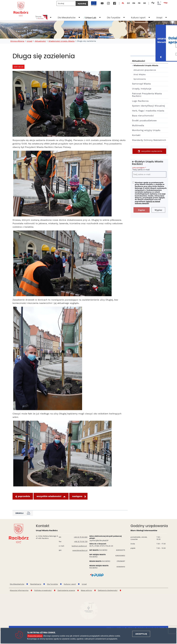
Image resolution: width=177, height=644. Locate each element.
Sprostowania (140, 79)
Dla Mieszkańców (67, 18)
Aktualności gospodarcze (145, 70)
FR (139, 3)
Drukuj (23, 513)
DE (145, 3)
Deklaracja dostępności (108, 590)
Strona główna (17, 41)
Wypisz (158, 210)
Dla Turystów (114, 18)
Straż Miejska (140, 74)
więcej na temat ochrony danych (147, 202)
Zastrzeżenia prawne (66, 590)
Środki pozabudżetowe (144, 120)
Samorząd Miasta (141, 84)
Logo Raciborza (140, 101)
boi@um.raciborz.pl (79, 546)
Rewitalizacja (36, 584)
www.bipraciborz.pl (80, 550)
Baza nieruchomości (143, 116)
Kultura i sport (138, 18)
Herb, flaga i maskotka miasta (148, 111)
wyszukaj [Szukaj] (82, 4)
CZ (128, 3)
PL (123, 3)
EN (134, 3)
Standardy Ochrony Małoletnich (149, 140)
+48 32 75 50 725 (81, 542)
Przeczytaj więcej (35, 636)
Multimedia (138, 125)
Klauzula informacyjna (19, 590)
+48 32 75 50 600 (81, 537)
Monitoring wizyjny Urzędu (146, 130)
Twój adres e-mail (149, 169)
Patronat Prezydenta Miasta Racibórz (147, 95)
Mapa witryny (86, 590)
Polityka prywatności (43, 590)
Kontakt (136, 135)
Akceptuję (141, 634)
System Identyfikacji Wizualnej (148, 106)
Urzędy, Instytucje (142, 89)
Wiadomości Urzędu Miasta (61, 41)
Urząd (159, 18)
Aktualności (40, 41)
